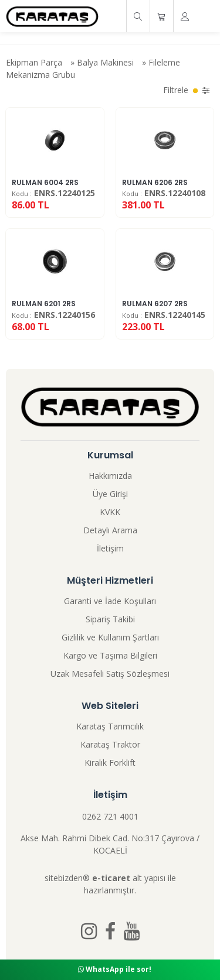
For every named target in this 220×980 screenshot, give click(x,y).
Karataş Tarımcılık (110, 726)
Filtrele (186, 90)
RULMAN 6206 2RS (155, 182)
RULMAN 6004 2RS (45, 182)
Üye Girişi (110, 494)
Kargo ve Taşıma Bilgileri (110, 655)
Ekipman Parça (34, 62)
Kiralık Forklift (110, 763)
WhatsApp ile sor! (115, 969)
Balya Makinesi (105, 62)
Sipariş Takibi (110, 619)
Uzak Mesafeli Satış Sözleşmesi (110, 674)
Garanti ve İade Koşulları (110, 601)
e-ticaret (111, 878)
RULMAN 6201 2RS (44, 304)
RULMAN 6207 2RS (155, 304)
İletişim (110, 548)
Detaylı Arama (110, 530)
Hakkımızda (110, 476)
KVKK (110, 512)
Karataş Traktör (110, 744)
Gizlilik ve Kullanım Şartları (110, 637)
